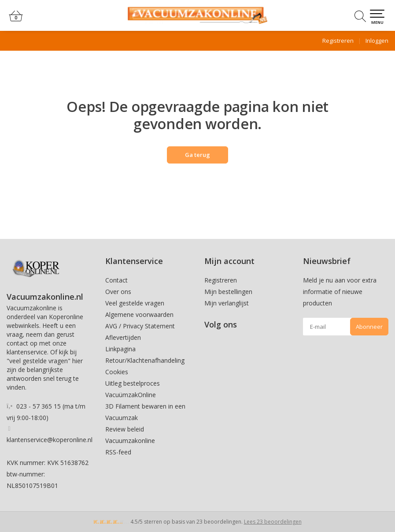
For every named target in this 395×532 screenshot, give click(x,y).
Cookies (117, 372)
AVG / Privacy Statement (140, 326)
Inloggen (377, 41)
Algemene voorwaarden (139, 314)
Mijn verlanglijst (227, 303)
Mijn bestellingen (228, 292)
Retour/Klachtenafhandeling (145, 360)
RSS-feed (118, 452)
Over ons (118, 292)
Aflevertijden (123, 337)
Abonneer (369, 327)
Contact (116, 280)
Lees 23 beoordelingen (273, 522)
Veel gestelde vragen (135, 303)
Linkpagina (120, 349)
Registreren (338, 41)
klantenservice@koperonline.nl (50, 440)
